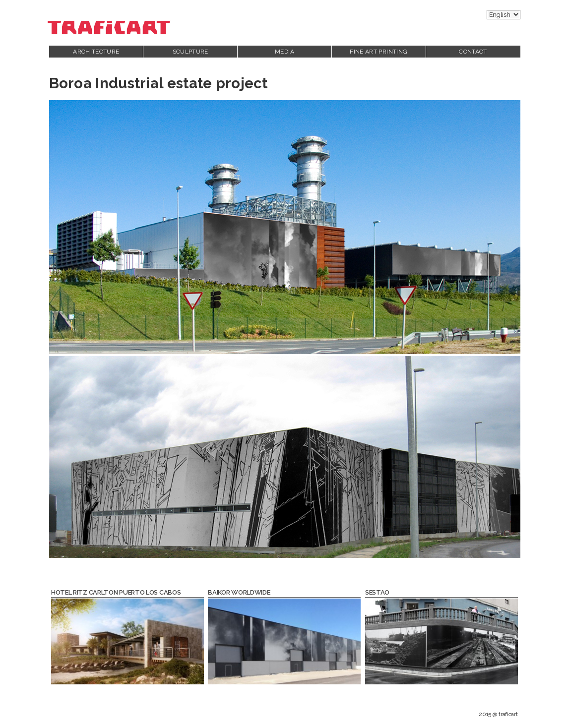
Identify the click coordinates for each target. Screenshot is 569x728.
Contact (473, 52)
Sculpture (190, 52)
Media (284, 52)
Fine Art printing (379, 52)
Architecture (96, 52)
